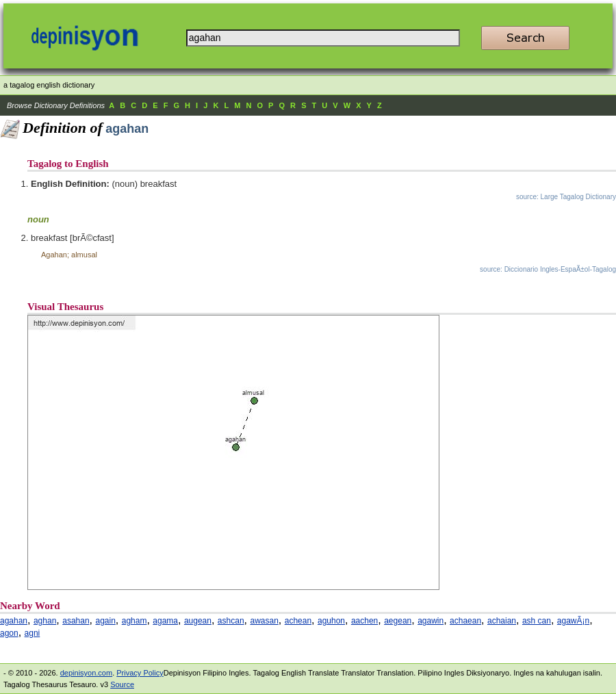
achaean (465, 621)
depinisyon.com (86, 673)
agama (165, 621)
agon (9, 633)
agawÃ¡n (573, 621)
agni (33, 633)
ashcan (231, 621)
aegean (398, 621)
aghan (45, 621)
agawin (431, 621)
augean (198, 621)
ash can (537, 621)
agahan (14, 621)
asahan (76, 621)
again (105, 621)
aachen (364, 621)
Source (122, 684)
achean (298, 621)
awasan (264, 621)
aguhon (331, 621)
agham (134, 621)
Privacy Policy (140, 673)
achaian (502, 621)
